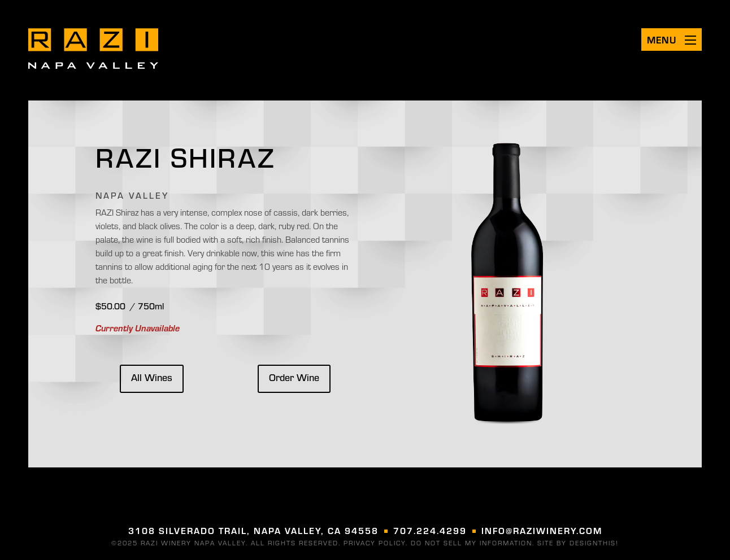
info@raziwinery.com (542, 530)
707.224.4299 (430, 530)
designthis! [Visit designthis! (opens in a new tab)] (594, 542)
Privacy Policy (375, 542)
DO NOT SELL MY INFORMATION (472, 542)
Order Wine (294, 377)
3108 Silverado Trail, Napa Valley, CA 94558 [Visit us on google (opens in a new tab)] (253, 530)
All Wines (152, 377)
